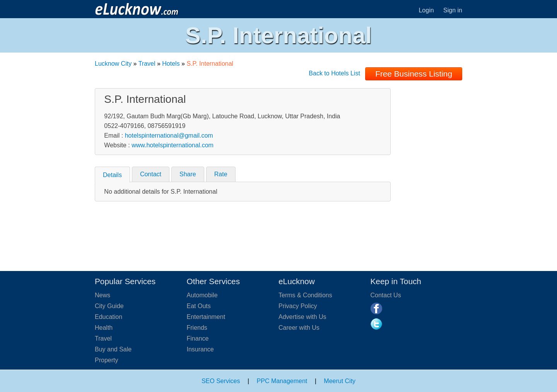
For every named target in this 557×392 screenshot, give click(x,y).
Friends (197, 328)
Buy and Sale (113, 349)
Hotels (171, 64)
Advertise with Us (302, 317)
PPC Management (282, 381)
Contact (151, 174)
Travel (147, 64)
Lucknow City (113, 64)
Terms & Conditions (305, 295)
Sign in (453, 10)
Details (112, 175)
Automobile (202, 295)
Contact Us (386, 295)
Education (108, 317)
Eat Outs (199, 306)
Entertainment (206, 317)
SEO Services (221, 381)
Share (188, 174)
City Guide (109, 306)
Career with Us (299, 328)
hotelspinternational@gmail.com (169, 135)
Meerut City (340, 381)
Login (426, 10)
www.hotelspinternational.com (173, 145)
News (103, 295)
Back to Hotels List (334, 73)
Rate (221, 174)
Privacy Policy (298, 306)
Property (106, 360)
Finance (198, 338)
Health (104, 328)
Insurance (200, 349)
